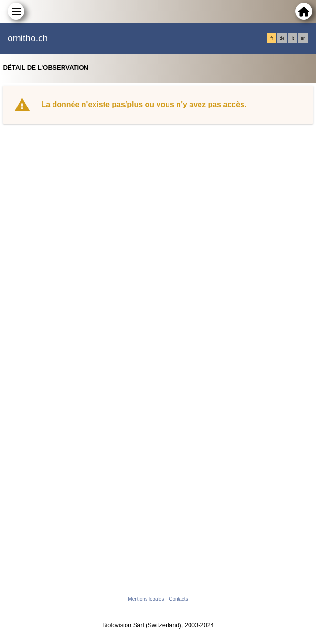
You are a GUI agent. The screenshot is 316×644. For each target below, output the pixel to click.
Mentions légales (146, 599)
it (293, 38)
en (303, 38)
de (282, 38)
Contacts (178, 599)
